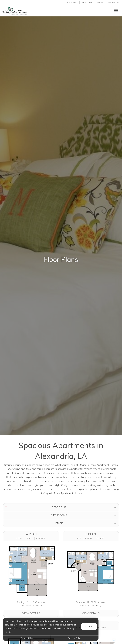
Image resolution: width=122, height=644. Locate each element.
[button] (61, 507)
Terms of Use (27, 638)
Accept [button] (89, 626)
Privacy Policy (75, 638)
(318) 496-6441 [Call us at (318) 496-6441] (71, 3)
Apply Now (113, 3)
